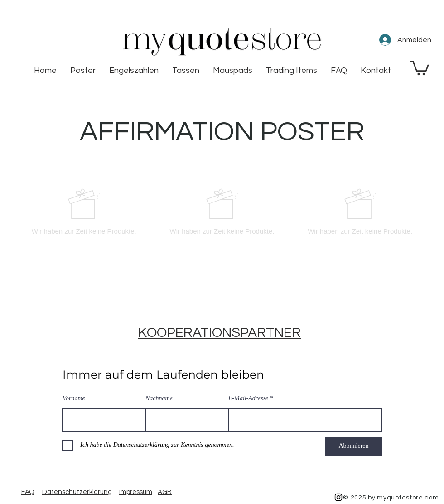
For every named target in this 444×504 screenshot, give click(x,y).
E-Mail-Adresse (248, 398)
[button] (420, 67)
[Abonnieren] (354, 446)
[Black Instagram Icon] (338, 497)
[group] (222, 211)
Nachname (159, 398)
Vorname (74, 398)
